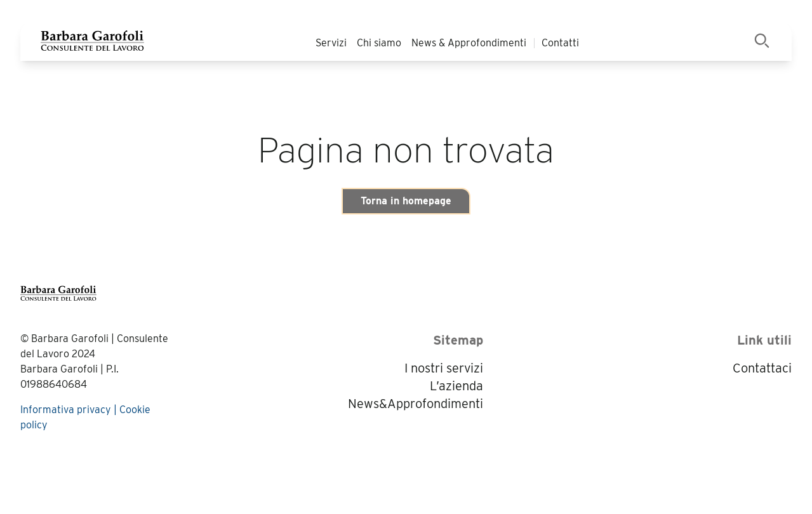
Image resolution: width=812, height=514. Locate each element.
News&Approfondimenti (416, 404)
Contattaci (762, 368)
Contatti (560, 43)
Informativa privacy (66, 410)
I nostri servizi (444, 368)
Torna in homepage (406, 201)
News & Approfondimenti (469, 43)
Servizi (331, 43)
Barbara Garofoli (70, 339)
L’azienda (456, 386)
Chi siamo (379, 43)
